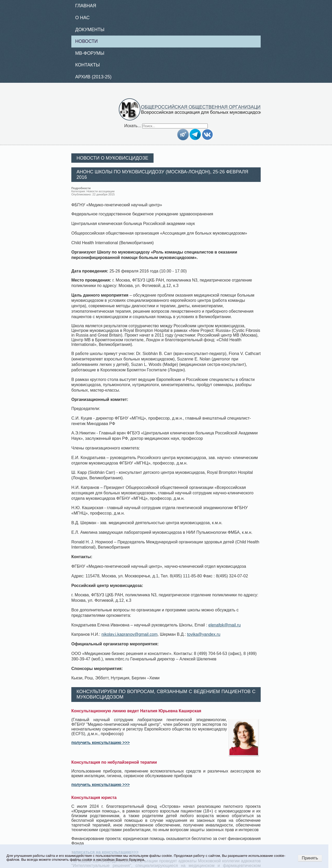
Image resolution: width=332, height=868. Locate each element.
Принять (310, 858)
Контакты (88, 65)
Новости (87, 41)
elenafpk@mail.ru (224, 625)
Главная (86, 6)
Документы (90, 30)
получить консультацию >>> (101, 743)
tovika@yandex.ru (204, 634)
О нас (82, 18)
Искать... (133, 126)
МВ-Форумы (90, 53)
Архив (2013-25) (93, 77)
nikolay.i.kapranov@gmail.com (129, 634)
